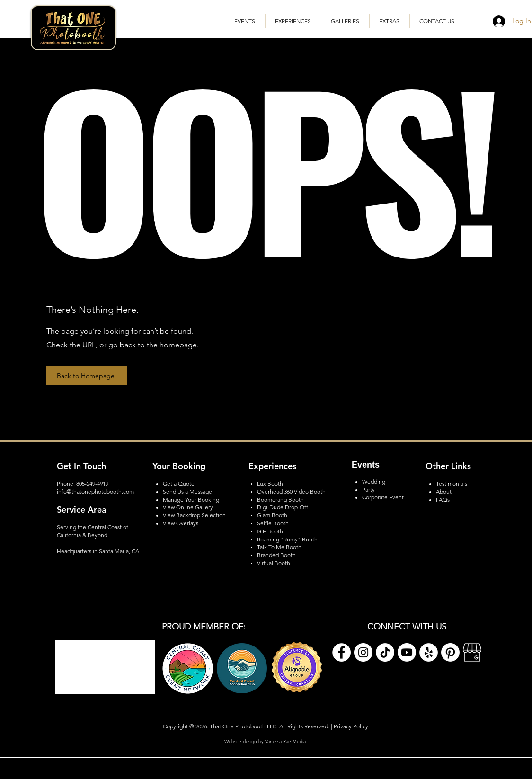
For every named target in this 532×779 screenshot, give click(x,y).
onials (460, 483)
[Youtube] (407, 652)
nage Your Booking (195, 500)
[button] (345, 21)
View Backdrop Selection (194, 515)
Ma (167, 500)
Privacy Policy (351, 726)
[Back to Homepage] (87, 376)
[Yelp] (429, 652)
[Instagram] (363, 652)
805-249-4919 (92, 483)
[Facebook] (341, 652)
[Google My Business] (472, 652)
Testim (444, 483)
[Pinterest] (450, 652)
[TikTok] (385, 652)
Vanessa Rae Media (285, 741)
